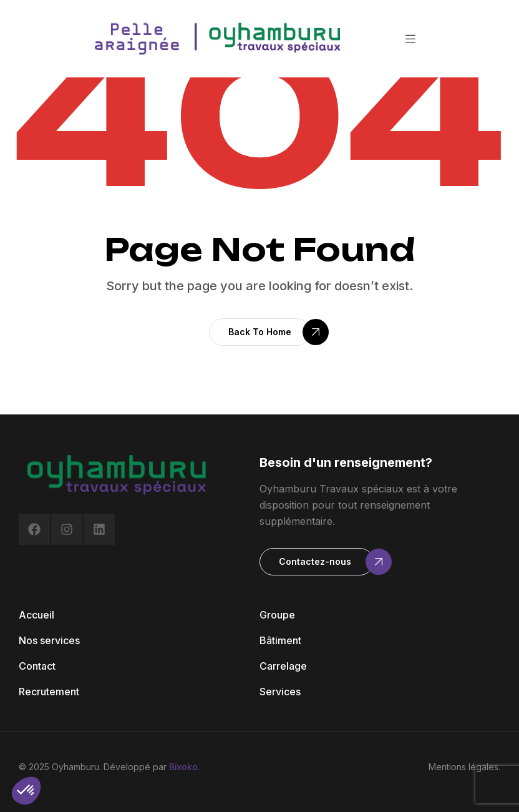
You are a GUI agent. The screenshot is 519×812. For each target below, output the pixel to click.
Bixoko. (185, 767)
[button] (260, 332)
